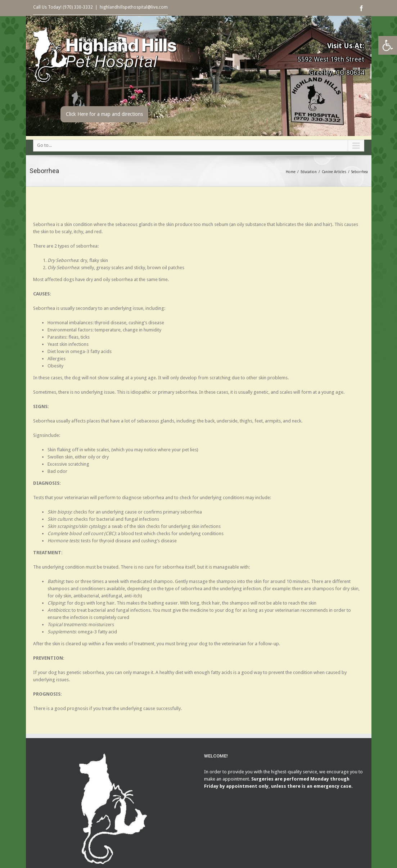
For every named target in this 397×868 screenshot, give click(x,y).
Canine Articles (334, 172)
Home (291, 172)
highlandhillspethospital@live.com (134, 7)
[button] (388, 45)
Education (309, 172)
